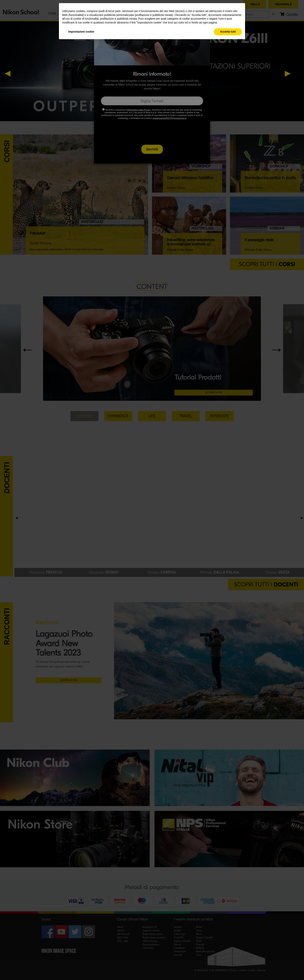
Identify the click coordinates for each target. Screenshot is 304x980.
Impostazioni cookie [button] (81, 32)
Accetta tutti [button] (228, 32)
